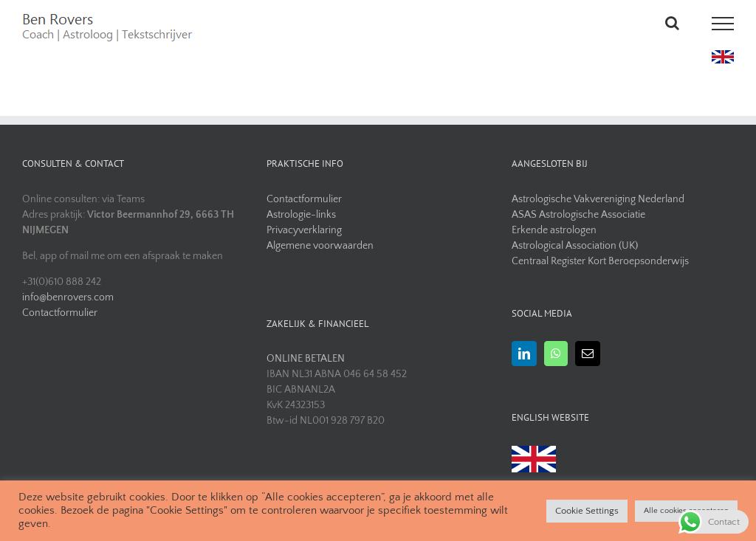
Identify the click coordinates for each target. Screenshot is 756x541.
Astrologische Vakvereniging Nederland (598, 199)
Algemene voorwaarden (320, 246)
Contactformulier (60, 313)
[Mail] (588, 354)
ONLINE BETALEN (306, 359)
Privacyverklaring (304, 230)
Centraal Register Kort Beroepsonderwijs (600, 261)
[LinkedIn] (524, 354)
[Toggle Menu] (723, 24)
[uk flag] (723, 55)
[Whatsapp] (556, 354)
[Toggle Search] (672, 23)
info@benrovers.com (68, 297)
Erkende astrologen (554, 230)
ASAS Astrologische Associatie (578, 215)
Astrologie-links (301, 215)
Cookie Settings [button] (587, 511)
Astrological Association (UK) (575, 246)
